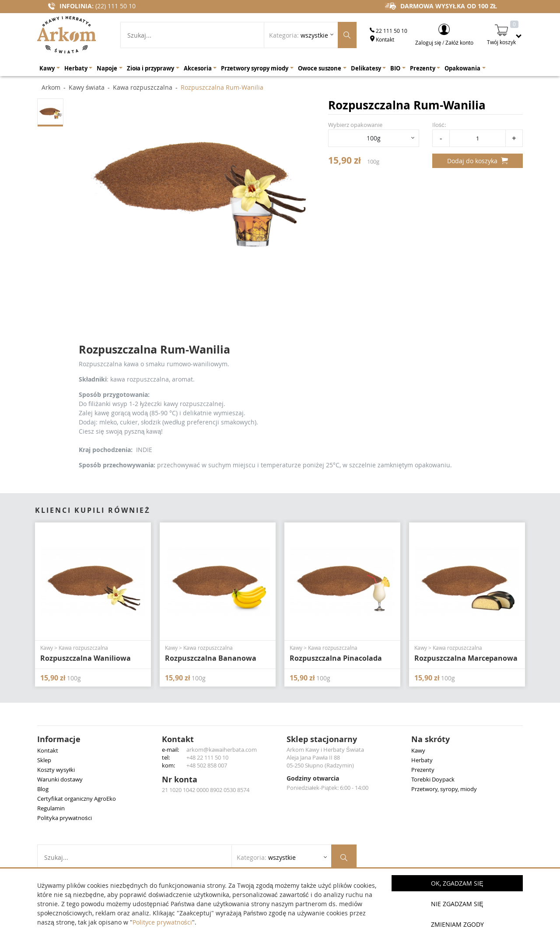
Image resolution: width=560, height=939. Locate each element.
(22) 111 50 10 (115, 6)
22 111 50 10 (388, 31)
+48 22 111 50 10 (207, 757)
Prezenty (423, 770)
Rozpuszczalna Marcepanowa (466, 658)
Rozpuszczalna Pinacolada (336, 658)
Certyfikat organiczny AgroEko (77, 799)
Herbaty (422, 760)
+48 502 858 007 (207, 765)
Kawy (418, 750)
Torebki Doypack (433, 779)
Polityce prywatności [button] (162, 922)
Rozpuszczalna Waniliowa (86, 658)
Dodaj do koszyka (478, 161)
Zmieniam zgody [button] (457, 924)
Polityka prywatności (65, 818)
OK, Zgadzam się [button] (457, 883)
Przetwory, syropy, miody (444, 789)
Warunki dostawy (60, 779)
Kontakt (382, 39)
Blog (43, 789)
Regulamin (51, 808)
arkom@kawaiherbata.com (222, 750)
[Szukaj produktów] (347, 35)
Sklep (44, 760)
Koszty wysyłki (56, 770)
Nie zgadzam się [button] (457, 904)
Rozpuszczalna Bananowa (211, 658)
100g (374, 138)
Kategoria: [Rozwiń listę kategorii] (299, 35)
